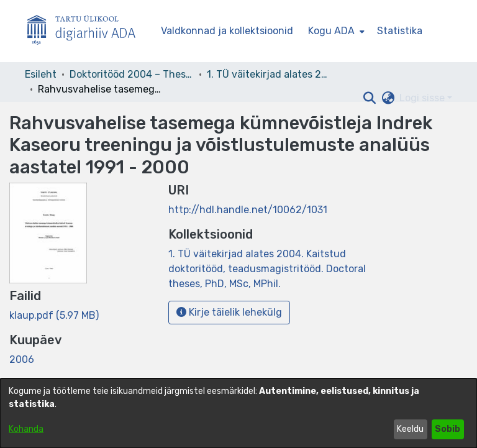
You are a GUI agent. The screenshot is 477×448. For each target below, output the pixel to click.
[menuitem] (335, 31)
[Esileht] (86, 31)
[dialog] (238, 413)
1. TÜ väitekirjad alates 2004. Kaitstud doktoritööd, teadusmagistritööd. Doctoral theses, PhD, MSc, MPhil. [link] (269, 74)
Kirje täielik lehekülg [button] (229, 312)
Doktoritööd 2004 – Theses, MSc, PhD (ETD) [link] (132, 74)
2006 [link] (22, 359)
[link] (54, 315)
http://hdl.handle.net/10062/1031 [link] (248, 210)
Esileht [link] (41, 74)
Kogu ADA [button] (331, 31)
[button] (369, 98)
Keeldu (410, 429)
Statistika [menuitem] (400, 31)
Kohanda (26, 429)
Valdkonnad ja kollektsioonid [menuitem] (227, 31)
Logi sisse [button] (423, 98)
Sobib (447, 429)
